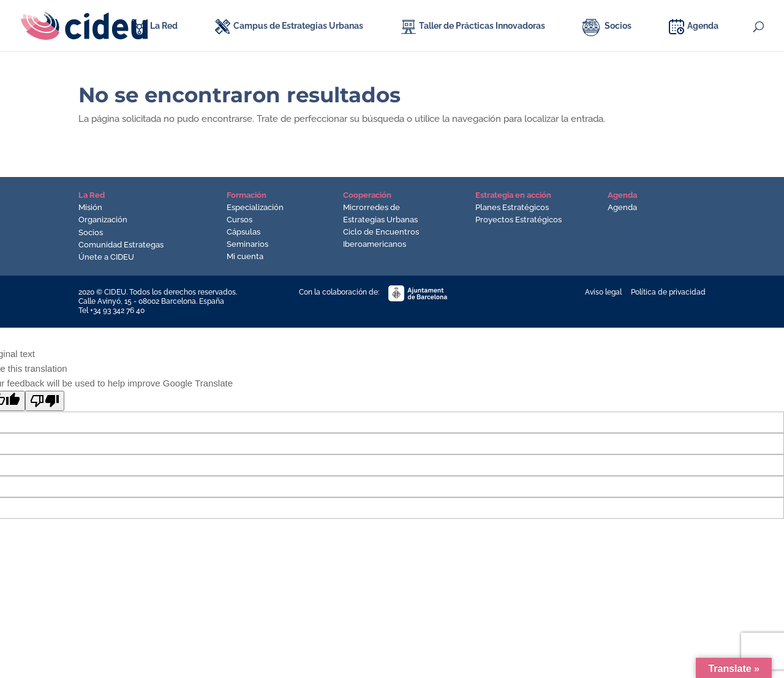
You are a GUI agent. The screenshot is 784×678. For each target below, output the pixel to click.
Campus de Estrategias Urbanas (298, 26)
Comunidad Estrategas (121, 245)
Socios (618, 26)
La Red (164, 26)
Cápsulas (243, 232)
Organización (103, 220)
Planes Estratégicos (512, 207)
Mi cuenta (245, 256)
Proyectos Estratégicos (518, 220)
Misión (90, 207)
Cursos (239, 220)
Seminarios (247, 244)
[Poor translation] (45, 401)
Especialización (255, 207)
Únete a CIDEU (106, 257)
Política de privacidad (668, 292)
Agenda (703, 26)
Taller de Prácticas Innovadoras (482, 26)
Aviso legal (603, 292)
